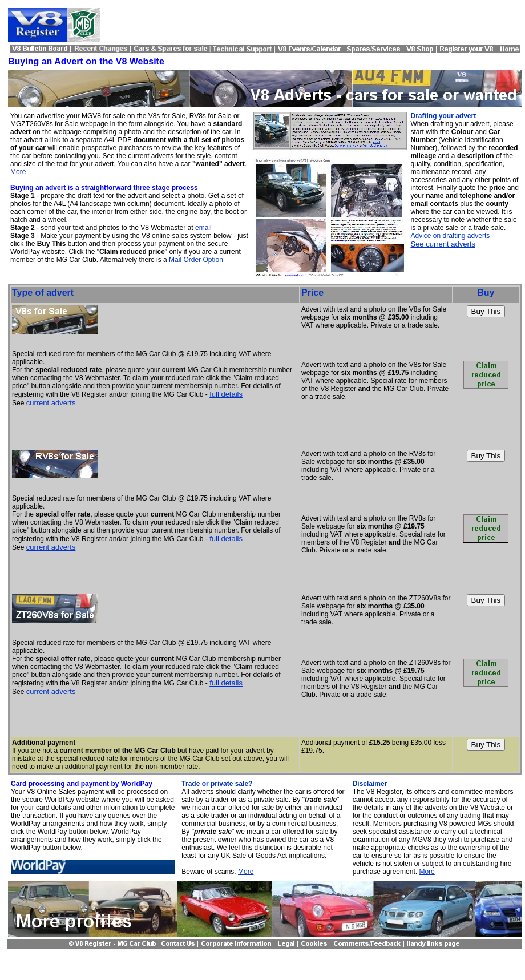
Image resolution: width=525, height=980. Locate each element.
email (203, 228)
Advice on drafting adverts (450, 236)
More (18, 172)
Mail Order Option (196, 260)
